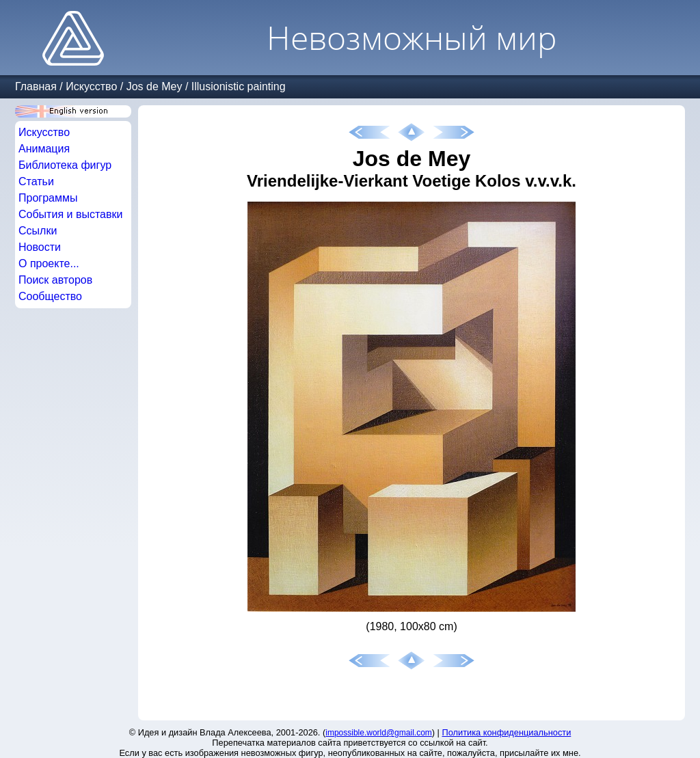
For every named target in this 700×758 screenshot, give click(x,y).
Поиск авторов (55, 280)
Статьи (36, 181)
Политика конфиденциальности (507, 732)
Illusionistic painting (239, 86)
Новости (40, 247)
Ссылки (38, 231)
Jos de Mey (154, 86)
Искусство (91, 86)
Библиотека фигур (65, 165)
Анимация (44, 149)
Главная (36, 86)
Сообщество (50, 296)
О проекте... (49, 263)
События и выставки (70, 214)
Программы (48, 198)
